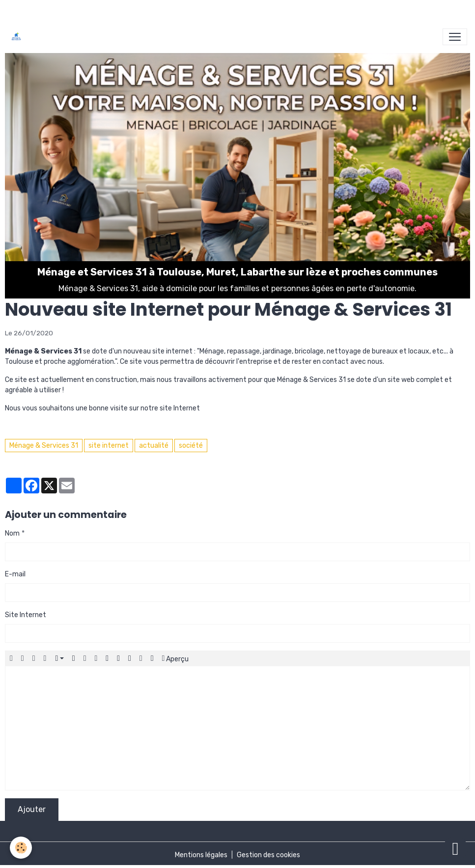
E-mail (15, 574)
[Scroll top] (455, 848)
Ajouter (32, 809)
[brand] (18, 37)
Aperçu (176, 658)
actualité (154, 446)
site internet (109, 446)
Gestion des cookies (268, 855)
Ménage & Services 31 (44, 446)
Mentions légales (201, 855)
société (191, 446)
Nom (12, 533)
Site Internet (26, 615)
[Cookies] (21, 848)
